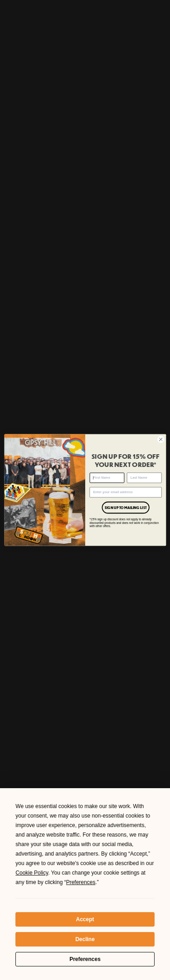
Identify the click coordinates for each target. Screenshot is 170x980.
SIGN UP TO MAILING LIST (125, 508)
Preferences (85, 959)
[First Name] (107, 478)
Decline (85, 939)
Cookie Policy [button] (32, 873)
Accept (85, 919)
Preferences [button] (81, 882)
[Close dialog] (160, 439)
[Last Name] (144, 478)
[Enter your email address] (125, 492)
